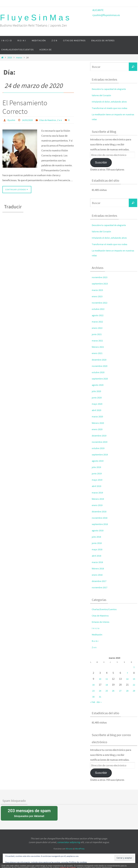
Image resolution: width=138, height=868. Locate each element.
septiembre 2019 (101, 454)
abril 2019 (97, 486)
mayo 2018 (98, 549)
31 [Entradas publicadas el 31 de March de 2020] (100, 697)
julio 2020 (97, 391)
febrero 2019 (99, 499)
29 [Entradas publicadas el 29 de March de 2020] (134, 691)
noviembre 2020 (101, 366)
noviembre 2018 (101, 518)
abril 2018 (97, 556)
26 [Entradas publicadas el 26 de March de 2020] (114, 691)
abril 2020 (97, 410)
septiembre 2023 (101, 283)
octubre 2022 (99, 309)
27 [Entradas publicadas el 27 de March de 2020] (120, 691)
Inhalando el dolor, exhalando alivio (112, 101)
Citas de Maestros (51, 120)
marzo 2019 (98, 492)
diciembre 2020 (100, 360)
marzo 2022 (98, 321)
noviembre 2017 (101, 587)
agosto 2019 (99, 461)
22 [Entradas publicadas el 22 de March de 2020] (134, 685)
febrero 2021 (99, 347)
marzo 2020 (98, 416)
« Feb (93, 702)
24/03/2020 (29, 120)
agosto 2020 (99, 385)
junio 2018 (97, 543)
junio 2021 (97, 334)
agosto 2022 (99, 315)
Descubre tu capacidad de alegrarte (112, 89)
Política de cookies (80, 862)
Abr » (100, 702)
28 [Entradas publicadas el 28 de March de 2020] (127, 691)
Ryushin (12, 120)
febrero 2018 (99, 568)
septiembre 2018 (101, 524)
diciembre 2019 (100, 435)
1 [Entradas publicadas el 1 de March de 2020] (134, 667)
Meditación (98, 634)
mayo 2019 (98, 480)
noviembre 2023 (101, 277)
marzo (19, 58)
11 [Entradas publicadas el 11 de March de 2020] (107, 679)
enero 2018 (98, 575)
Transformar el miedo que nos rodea (112, 108)
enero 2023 (98, 296)
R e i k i (96, 641)
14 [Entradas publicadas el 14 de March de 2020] (127, 679)
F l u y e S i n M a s (35, 18)
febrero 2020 (99, 423)
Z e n (65, 120)
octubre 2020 (99, 372)
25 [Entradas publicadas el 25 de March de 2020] (107, 691)
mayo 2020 (98, 404)
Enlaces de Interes (102, 622)
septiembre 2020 (101, 378)
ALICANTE (98, 10)
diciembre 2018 (100, 511)
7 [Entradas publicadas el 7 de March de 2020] (127, 673)
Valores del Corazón (103, 95)
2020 (10, 58)
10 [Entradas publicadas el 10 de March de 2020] (100, 679)
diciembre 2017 (100, 581)
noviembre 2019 (101, 442)
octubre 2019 (99, 448)
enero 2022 (98, 328)
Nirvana (69, 849)
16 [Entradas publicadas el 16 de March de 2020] (94, 685)
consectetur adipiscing (69, 842)
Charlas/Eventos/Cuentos (106, 609)
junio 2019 (97, 473)
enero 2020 (98, 429)
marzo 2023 (98, 290)
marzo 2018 (98, 562)
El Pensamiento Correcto (25, 107)
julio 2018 (97, 537)
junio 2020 (97, 397)
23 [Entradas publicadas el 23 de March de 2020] (94, 691)
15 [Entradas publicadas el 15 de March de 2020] (134, 679)
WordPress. (80, 849)
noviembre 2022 (101, 303)
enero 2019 (98, 505)
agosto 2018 (99, 530)
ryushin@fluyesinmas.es (106, 15)
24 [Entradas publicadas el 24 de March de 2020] (100, 691)
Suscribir (101, 162)
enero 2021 (98, 353)
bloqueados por (29, 813)
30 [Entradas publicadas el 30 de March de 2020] (94, 697)
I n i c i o (96, 628)
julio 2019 (97, 467)
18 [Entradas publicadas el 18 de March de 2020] (107, 685)
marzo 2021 (98, 340)
